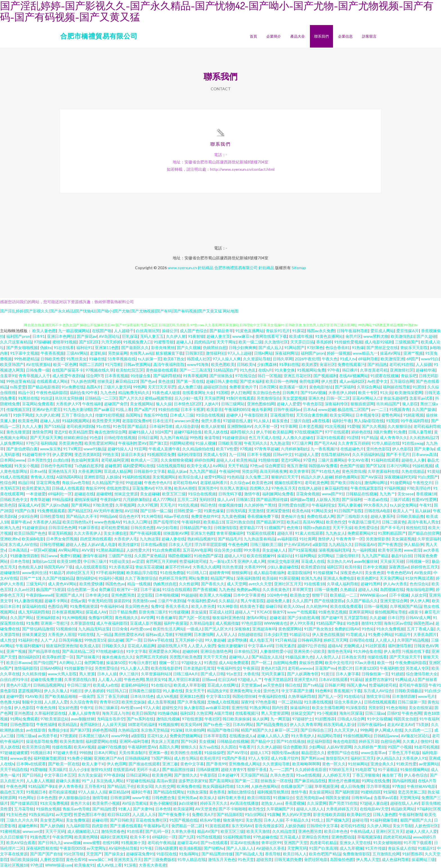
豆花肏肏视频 (308, 494)
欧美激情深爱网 (408, 393)
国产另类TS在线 (343, 803)
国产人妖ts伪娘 (55, 505)
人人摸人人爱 (56, 702)
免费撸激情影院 (356, 854)
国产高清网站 (220, 781)
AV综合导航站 (135, 803)
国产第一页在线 (190, 381)
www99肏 (120, 736)
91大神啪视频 (74, 618)
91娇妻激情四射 (24, 556)
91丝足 (47, 398)
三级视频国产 (407, 342)
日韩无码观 (236, 511)
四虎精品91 (204, 342)
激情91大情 (371, 623)
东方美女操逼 (89, 775)
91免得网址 (189, 854)
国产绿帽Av (214, 848)
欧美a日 (293, 522)
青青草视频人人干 (34, 376)
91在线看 (135, 831)
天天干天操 (342, 528)
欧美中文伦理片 (339, 663)
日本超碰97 (228, 775)
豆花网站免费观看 (38, 404)
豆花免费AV (143, 488)
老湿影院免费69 (136, 421)
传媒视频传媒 (230, 505)
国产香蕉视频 (204, 589)
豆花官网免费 (48, 483)
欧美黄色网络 (86, 837)
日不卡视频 (399, 595)
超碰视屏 (112, 466)
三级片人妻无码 (117, 387)
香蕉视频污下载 (347, 691)
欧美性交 (256, 809)
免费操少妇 (58, 730)
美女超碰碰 (150, 494)
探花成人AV (29, 505)
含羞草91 (8, 376)
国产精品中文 (262, 741)
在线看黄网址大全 (198, 393)
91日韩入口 (197, 573)
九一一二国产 (281, 769)
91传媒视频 (179, 612)
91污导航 (113, 364)
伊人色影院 (402, 449)
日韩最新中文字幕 (149, 471)
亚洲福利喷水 (48, 618)
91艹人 (88, 781)
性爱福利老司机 (193, 561)
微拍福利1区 (29, 657)
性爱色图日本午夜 (89, 814)
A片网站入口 (71, 663)
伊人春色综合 (416, 775)
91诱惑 (210, 663)
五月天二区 (187, 499)
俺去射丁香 (392, 775)
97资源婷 (68, 736)
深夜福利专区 (336, 404)
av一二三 (379, 409)
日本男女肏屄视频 (62, 539)
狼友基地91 (233, 820)
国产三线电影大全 (352, 516)
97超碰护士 (302, 719)
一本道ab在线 (376, 499)
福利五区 (335, 567)
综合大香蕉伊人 (348, 702)
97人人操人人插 (92, 792)
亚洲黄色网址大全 (245, 691)
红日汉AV (227, 679)
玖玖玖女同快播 (69, 398)
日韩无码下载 (230, 494)
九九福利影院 (78, 826)
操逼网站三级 (423, 859)
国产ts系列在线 (140, 719)
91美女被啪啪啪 (387, 843)
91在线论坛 (161, 685)
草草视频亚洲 (326, 786)
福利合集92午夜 (84, 393)
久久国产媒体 (424, 409)
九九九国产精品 (203, 471)
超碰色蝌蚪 (28, 826)
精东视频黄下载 (169, 353)
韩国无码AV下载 (58, 567)
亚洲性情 (239, 708)
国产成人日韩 (212, 674)
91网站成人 (405, 679)
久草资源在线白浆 (80, 679)
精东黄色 (280, 421)
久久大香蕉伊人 (87, 533)
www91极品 (94, 449)
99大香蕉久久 (375, 505)
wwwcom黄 (33, 831)
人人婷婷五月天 (336, 775)
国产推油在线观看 (144, 764)
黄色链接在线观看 (161, 370)
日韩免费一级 (38, 370)
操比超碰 (115, 640)
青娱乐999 (95, 488)
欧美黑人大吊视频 (215, 595)
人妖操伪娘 (294, 826)
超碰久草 (285, 533)
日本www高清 (424, 454)
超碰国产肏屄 (116, 404)
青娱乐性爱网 (311, 663)
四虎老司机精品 (397, 837)
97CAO (264, 612)
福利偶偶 (48, 443)
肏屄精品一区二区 (187, 826)
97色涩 (37, 865)
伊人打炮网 (240, 393)
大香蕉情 (251, 674)
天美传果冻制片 (132, 753)
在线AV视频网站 (354, 376)
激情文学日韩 (378, 696)
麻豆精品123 (127, 381)
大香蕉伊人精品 (46, 522)
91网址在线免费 (376, 781)
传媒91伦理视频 (109, 415)
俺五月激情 (296, 466)
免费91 (157, 606)
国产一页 (133, 640)
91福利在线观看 (385, 460)
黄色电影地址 (321, 387)
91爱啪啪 (38, 769)
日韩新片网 (334, 685)
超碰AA (334, 646)
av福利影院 (287, 539)
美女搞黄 (199, 612)
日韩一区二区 (338, 398)
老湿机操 (98, 353)
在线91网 (111, 843)
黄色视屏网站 (290, 629)
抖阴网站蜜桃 (181, 443)
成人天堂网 (237, 584)
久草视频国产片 (280, 809)
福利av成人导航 (159, 634)
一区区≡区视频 (43, 550)
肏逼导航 (212, 438)
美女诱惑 (253, 820)
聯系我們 (321, 36)
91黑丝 (419, 387)
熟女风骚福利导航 (218, 786)
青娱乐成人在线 (402, 848)
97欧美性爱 (103, 505)
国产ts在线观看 (214, 843)
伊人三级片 (129, 674)
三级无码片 (36, 584)
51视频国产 (274, 528)
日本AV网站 (243, 724)
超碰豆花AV (188, 843)
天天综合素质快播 (312, 415)
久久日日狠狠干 (14, 837)
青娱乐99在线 (156, 415)
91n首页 (234, 674)
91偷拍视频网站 (357, 736)
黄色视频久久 (127, 618)
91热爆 (358, 348)
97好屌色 (315, 348)
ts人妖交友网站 (403, 505)
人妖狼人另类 (328, 499)
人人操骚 (424, 364)
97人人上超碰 (240, 353)
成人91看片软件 (285, 758)
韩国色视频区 (180, 556)
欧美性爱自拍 (313, 567)
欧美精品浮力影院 (142, 573)
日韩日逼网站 (138, 775)
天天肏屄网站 (391, 578)
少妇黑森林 (267, 364)
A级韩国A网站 (69, 477)
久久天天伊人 (346, 730)
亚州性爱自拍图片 (294, 505)
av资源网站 (429, 764)
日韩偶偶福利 (137, 758)
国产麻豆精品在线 (310, 781)
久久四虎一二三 (418, 730)
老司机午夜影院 (413, 685)
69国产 (413, 359)
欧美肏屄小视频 (106, 803)
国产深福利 (345, 387)
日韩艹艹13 (30, 578)
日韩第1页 (245, 499)
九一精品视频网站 (74, 331)
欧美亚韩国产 (12, 364)
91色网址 (26, 798)
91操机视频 (422, 466)
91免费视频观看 (51, 511)
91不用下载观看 (418, 843)
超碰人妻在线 (173, 539)
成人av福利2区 (352, 381)
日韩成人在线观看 (67, 488)
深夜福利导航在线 (42, 848)
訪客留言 (369, 36)
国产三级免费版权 (159, 859)
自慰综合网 (390, 741)
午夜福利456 (111, 606)
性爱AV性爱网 (424, 499)
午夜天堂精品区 (278, 679)
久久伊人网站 (379, 826)
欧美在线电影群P (166, 668)
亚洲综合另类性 (315, 837)
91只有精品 (285, 640)
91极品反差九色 (299, 657)
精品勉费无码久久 (134, 393)
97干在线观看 (337, 432)
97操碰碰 (42, 342)
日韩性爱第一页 (188, 511)
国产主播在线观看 (125, 826)
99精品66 (108, 516)
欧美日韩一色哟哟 (281, 381)
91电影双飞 (365, 769)
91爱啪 (353, 426)
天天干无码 (55, 831)
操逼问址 (285, 556)
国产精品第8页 (229, 814)
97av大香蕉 (365, 663)
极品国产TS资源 (50, 589)
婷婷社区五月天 (80, 573)
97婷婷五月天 (341, 769)
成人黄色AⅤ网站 (62, 584)
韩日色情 (208, 505)
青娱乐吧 (409, 376)
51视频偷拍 (66, 629)
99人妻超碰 (215, 640)
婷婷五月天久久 (214, 803)
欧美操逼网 (183, 809)
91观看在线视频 (384, 376)
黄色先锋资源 (18, 432)
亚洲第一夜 (158, 753)
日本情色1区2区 (188, 404)
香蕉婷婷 (324, 342)
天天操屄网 (214, 398)
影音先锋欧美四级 (329, 814)
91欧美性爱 (406, 764)
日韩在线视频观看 (380, 702)
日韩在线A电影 (377, 511)
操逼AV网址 (391, 353)
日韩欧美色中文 (14, 499)
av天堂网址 (96, 848)
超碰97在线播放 (111, 747)
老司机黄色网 (316, 483)
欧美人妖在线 (216, 432)
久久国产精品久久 (362, 601)
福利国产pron (18, 336)
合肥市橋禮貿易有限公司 (99, 36)
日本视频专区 (367, 415)
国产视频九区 (338, 820)
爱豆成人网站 (382, 331)
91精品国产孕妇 (330, 623)
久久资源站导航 (257, 359)
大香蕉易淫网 (90, 471)
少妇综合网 (28, 516)
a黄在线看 (321, 421)
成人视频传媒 (227, 623)
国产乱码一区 (157, 831)
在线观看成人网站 (52, 381)
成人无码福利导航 (34, 612)
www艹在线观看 (302, 612)
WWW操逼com (373, 595)
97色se (256, 466)
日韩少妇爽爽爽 (242, 348)
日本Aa (310, 409)
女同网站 (325, 556)
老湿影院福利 (299, 573)
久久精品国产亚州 (107, 483)
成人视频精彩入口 (83, 831)
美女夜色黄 (375, 573)
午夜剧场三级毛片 (364, 522)
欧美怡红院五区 (130, 370)
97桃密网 (183, 634)
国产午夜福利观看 (145, 533)
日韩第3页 (194, 353)
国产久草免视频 (191, 702)
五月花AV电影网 (197, 550)
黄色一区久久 (334, 764)
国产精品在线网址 (169, 792)
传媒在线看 (377, 657)
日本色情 (163, 809)
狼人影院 (410, 404)
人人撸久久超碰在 (298, 438)
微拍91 (427, 741)
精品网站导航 (329, 736)
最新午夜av (21, 522)
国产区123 (375, 466)
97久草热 (164, 488)
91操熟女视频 (48, 809)
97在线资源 (192, 719)
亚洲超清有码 (264, 629)
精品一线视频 (139, 584)
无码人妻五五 (152, 336)
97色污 (32, 443)
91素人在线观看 (309, 533)
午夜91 (426, 505)
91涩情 (353, 438)
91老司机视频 (426, 747)
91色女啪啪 (396, 708)
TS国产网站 (161, 758)
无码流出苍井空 (111, 719)
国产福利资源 (346, 792)
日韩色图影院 (22, 724)
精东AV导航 (210, 820)
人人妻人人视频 (40, 781)
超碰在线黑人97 (171, 646)
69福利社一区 (60, 494)
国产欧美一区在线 (64, 764)
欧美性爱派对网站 (100, 443)
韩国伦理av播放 (285, 753)
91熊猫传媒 (268, 460)
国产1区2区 (89, 342)
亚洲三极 (170, 764)
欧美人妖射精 (213, 426)
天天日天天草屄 (161, 387)
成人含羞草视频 (161, 702)
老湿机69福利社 (135, 685)
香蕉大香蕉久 (177, 606)
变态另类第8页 (87, 454)
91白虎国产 (428, 477)
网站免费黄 (198, 578)
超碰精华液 (426, 370)
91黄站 (433, 471)
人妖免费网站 (12, 443)
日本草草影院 (215, 736)
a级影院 (319, 544)
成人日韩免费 (352, 786)
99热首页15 (95, 640)
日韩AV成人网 (418, 618)
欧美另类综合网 (36, 747)
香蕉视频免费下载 (263, 516)
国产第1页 (158, 443)
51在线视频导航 (170, 466)
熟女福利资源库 (85, 460)
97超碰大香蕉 (65, 753)
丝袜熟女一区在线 (276, 781)
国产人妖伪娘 (52, 826)
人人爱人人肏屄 (201, 646)
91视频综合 (283, 798)
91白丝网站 (255, 814)
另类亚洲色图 (70, 443)
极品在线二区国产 (353, 409)
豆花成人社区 (221, 612)
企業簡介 (274, 36)
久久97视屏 (147, 505)
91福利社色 (28, 640)
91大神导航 (151, 516)
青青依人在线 (42, 477)
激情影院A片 (337, 758)
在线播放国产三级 (296, 786)
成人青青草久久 (393, 438)
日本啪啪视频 (167, 595)
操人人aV (225, 499)
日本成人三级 (182, 415)
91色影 (96, 438)
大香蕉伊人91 (414, 758)
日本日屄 (395, 618)
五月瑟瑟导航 (355, 618)
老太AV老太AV (400, 724)
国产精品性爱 (104, 809)
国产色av (148, 381)
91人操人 (262, 421)
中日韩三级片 (95, 561)
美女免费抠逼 (78, 820)
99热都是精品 (26, 359)
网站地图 (231, 311)
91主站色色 (16, 814)
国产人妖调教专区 (303, 674)
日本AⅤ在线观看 (333, 679)
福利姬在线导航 (397, 387)
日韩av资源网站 (137, 364)
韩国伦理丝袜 (244, 696)
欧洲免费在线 (188, 786)
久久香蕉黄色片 (276, 589)
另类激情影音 (377, 539)
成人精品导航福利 (269, 573)
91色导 (119, 426)
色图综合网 (58, 606)
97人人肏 (151, 708)
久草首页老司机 (374, 370)
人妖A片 (211, 404)
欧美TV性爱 (227, 449)
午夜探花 (251, 668)
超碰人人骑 (368, 589)
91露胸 (273, 814)
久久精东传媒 (34, 674)
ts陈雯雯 (18, 387)
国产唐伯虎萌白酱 (22, 449)
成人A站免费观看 (234, 663)
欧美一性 (385, 663)
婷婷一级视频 (339, 353)
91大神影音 (227, 606)
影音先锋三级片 (152, 612)
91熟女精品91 (41, 814)
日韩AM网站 (51, 668)
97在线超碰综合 (110, 651)
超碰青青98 (219, 573)
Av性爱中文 (377, 381)
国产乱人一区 (330, 696)
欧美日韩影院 (259, 798)
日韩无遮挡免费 (288, 859)
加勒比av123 (43, 561)
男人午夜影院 (252, 601)
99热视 (196, 438)
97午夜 (334, 370)
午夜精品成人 (362, 831)
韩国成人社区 (199, 359)
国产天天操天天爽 (46, 438)
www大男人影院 (62, 674)
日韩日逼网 (148, 438)
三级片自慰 (300, 421)
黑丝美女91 (156, 679)
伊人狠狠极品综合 (74, 798)
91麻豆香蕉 (88, 528)
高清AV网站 (313, 522)
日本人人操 (273, 820)
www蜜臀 (92, 843)
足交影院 (145, 595)
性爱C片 (345, 668)
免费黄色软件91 (205, 516)
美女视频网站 (142, 404)
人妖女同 (419, 595)
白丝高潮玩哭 (148, 331)
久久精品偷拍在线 (198, 449)
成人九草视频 (351, 848)
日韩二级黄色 (393, 522)
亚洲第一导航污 (54, 623)
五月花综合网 (402, 381)
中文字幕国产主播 (297, 691)
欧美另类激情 (71, 741)
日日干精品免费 (123, 612)
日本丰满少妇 (97, 595)
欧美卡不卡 (140, 837)
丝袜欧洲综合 (75, 438)
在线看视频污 (247, 713)
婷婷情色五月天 (424, 567)
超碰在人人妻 (413, 460)
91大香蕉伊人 (303, 736)
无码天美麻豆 (273, 674)
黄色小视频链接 (163, 803)
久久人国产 (302, 601)
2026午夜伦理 (307, 359)
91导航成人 (356, 634)
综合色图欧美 (294, 747)
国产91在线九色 (325, 471)
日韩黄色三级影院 (145, 691)
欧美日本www (19, 663)
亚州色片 (271, 691)
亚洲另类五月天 (128, 859)
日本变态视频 (310, 426)
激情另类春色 (113, 831)
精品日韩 (26, 483)
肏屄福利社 (90, 724)
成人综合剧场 (187, 426)
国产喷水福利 (251, 381)
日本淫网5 (268, 387)
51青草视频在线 (121, 359)
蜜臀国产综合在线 (343, 753)
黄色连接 (166, 381)
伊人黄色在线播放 (328, 634)
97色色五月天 (283, 488)
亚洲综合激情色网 (216, 651)
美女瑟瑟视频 (294, 398)
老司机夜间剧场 (80, 426)
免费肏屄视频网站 (185, 736)
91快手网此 (23, 415)
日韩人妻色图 (384, 814)
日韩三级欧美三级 (266, 544)
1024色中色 (277, 595)
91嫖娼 (397, 674)
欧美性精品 (246, 460)
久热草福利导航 (302, 696)
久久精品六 (228, 601)
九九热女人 (335, 533)
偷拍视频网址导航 (390, 612)
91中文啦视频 (379, 719)
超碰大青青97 (233, 769)
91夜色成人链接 (166, 393)
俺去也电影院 (345, 741)
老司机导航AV (185, 483)
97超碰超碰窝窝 (14, 753)
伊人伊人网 (420, 601)
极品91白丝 (401, 556)
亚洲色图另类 (310, 831)
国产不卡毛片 (398, 454)
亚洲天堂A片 (305, 679)
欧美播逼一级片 (293, 387)
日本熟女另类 (353, 657)
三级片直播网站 (332, 460)
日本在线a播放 (153, 544)
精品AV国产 (208, 831)
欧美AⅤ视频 (84, 747)
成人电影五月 (261, 640)
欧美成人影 (89, 646)
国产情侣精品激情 (38, 629)
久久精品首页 (284, 831)
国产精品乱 (137, 426)
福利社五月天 (362, 758)
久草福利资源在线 (50, 713)
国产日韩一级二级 (156, 511)
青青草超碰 (40, 499)
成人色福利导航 (395, 859)
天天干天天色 (215, 657)
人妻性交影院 (52, 859)
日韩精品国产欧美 (195, 528)
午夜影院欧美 (256, 415)
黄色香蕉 (217, 792)
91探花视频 (289, 578)
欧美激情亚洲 (392, 359)
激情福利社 (215, 353)
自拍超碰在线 (249, 634)
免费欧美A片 (203, 814)
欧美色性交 (336, 522)
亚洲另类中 (208, 488)
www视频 (72, 843)
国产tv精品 (313, 685)
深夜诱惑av (399, 567)
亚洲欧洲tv (10, 539)
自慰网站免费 (285, 663)
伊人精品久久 (388, 758)
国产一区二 (261, 663)
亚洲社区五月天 (288, 584)
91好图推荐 (325, 719)
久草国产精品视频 (413, 640)
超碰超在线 (84, 494)
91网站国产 (294, 348)
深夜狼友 (242, 629)
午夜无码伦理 (100, 601)
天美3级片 (57, 769)
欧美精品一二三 (344, 595)
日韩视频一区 (418, 561)
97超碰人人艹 (250, 679)
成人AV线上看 (109, 865)
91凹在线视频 (208, 837)
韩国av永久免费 (321, 331)
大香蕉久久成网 (206, 567)
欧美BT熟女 (174, 359)
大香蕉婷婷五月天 (342, 809)
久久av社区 (24, 589)
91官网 (140, 449)
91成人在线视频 (14, 477)
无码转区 (207, 499)
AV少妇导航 (167, 528)
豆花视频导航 (282, 415)
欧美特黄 (353, 567)
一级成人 (194, 629)
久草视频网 (125, 505)
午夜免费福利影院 (411, 663)
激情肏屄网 (42, 432)
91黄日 (327, 674)
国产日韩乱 (32, 775)
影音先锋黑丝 (163, 348)
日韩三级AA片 (186, 674)
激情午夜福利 (94, 556)
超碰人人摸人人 (310, 809)
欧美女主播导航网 (328, 708)
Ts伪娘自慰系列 (88, 466)
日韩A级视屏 (207, 769)
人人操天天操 (114, 724)
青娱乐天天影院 (414, 348)
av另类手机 (48, 736)
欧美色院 (8, 505)
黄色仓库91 (76, 859)
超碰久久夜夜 (67, 781)
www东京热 (50, 449)
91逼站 (356, 679)
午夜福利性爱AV (133, 443)
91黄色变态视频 (332, 612)
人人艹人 (48, 640)
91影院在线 (166, 854)
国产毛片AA (325, 443)
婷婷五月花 (368, 741)
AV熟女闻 (423, 573)
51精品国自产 (225, 370)
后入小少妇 (78, 769)
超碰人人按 (50, 421)
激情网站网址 (376, 483)
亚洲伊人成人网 (251, 561)
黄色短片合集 (293, 516)
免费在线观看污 (351, 364)
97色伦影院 (251, 623)
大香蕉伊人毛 (125, 539)
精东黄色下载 (251, 606)
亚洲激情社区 (402, 370)
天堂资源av (251, 685)
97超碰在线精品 (140, 781)
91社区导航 (74, 854)
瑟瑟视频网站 (30, 691)
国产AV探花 (371, 477)
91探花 (298, 331)
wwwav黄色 (21, 758)
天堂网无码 (409, 798)
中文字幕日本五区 (60, 775)
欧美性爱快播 (91, 584)
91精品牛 (403, 634)
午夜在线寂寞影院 (366, 488)
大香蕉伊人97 (68, 404)
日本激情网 (204, 634)
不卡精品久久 (297, 820)
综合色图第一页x (82, 589)
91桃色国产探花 (208, 556)
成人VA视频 (167, 696)
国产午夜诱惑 (390, 544)
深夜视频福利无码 (400, 477)
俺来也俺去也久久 (118, 657)
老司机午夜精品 (161, 843)
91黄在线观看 (217, 826)
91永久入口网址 (137, 522)
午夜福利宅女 (323, 505)
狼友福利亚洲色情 (228, 618)
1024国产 (163, 432)
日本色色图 (46, 798)
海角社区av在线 (397, 623)
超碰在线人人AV (405, 803)
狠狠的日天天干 (285, 477)
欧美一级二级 (250, 342)
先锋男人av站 (141, 353)
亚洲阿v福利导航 (134, 741)
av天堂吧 (64, 814)
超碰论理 (100, 820)
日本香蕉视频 (116, 376)
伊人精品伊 (413, 544)
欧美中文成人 (199, 466)
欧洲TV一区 (127, 589)
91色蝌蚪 (323, 691)
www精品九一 (365, 353)
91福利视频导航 (384, 820)
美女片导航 (402, 826)
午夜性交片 (422, 483)
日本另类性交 (39, 460)
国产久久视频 (189, 348)
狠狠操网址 (241, 573)
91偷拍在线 (168, 409)
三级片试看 (400, 499)
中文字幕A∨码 (260, 646)
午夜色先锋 (46, 708)
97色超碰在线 (265, 837)
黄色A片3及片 (273, 668)
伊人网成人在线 (388, 730)
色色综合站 (419, 584)
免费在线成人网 (321, 516)
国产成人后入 (270, 348)
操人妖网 (260, 719)
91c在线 (103, 426)
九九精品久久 (340, 544)
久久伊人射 (176, 336)
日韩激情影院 (225, 528)
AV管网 (147, 618)
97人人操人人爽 (227, 359)
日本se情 (38, 471)
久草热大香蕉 (183, 831)
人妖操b (113, 477)
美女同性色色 (137, 606)
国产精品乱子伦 (121, 786)
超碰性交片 (172, 708)
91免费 (400, 432)
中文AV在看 (358, 460)
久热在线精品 (413, 471)
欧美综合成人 (190, 477)
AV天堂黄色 (206, 809)
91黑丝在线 (28, 398)
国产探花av (87, 336)
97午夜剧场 (114, 775)
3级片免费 (382, 432)
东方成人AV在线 (23, 544)
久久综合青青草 (84, 702)
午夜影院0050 (72, 848)
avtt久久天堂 (260, 584)
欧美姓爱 (309, 364)
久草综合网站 (369, 387)
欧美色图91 (367, 578)
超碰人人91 (234, 556)
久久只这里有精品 (16, 342)
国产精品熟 (377, 364)
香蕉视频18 (426, 494)
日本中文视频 (375, 567)
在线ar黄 (78, 601)
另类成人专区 (215, 454)
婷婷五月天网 (335, 640)
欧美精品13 (213, 522)
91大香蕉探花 (121, 567)
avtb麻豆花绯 (217, 708)
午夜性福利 (92, 404)
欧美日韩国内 (143, 713)
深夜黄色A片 (351, 573)
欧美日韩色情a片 (77, 522)
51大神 (242, 786)
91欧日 (76, 691)
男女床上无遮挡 (165, 741)
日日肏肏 (120, 629)
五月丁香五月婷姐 (112, 696)
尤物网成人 (353, 646)
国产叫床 (189, 741)
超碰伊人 (234, 415)
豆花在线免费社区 (151, 820)
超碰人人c (225, 460)
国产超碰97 (331, 618)
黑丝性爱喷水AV (129, 634)
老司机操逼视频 (62, 792)
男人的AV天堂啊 (296, 814)
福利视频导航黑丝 (49, 758)
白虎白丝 (61, 460)
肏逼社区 (327, 364)
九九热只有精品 (174, 438)
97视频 (246, 449)
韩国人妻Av (357, 685)
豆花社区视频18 (14, 865)
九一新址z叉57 (222, 561)
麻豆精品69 (119, 792)
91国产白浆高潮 (323, 848)
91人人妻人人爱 (134, 668)
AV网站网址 (69, 550)
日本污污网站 (398, 466)
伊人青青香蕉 (70, 786)
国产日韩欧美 (121, 820)
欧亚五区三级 (174, 494)
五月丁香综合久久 (77, 415)
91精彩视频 (413, 415)
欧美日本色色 (336, 831)
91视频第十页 (133, 843)
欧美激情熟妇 (402, 336)
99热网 (139, 387)
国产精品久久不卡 (82, 516)
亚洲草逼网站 (361, 612)
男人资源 (87, 674)
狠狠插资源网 (362, 404)
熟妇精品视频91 (201, 539)
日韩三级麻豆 (106, 708)
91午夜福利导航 (415, 421)
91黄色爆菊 (214, 511)
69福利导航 (368, 359)
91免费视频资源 (84, 606)
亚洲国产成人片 (69, 595)
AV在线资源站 (38, 364)
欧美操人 (207, 798)
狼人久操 (164, 404)
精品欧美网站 (403, 809)
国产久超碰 (426, 336)
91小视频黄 (327, 713)
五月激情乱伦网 (386, 854)
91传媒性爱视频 (348, 342)
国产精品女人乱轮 (267, 657)
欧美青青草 (299, 471)
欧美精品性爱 (80, 432)
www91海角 (198, 364)
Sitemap (299, 268)
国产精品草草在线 (44, 651)
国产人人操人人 (240, 848)
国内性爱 (280, 708)
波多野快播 (237, 640)
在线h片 (265, 370)
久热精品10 (128, 730)
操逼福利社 (300, 708)
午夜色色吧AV (399, 573)
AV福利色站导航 (123, 848)
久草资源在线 (82, 623)
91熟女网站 (260, 708)
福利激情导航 (400, 646)
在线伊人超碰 (310, 488)
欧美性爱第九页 (36, 488)
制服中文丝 (32, 702)
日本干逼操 (150, 589)
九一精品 (104, 634)
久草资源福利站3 (156, 674)
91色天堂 (246, 859)
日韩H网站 (263, 353)
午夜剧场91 (110, 499)
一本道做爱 (36, 494)
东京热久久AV (339, 561)
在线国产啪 (102, 331)
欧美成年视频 (301, 336)
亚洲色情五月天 (62, 471)
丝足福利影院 (319, 741)
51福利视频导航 (237, 837)
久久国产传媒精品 (58, 578)
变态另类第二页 (411, 792)
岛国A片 (94, 387)
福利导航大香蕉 (231, 798)
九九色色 (108, 393)
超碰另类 (264, 859)
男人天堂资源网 (275, 713)
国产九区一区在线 (194, 618)
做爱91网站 (214, 477)
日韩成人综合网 (351, 719)
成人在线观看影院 (91, 567)
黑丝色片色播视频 (344, 781)
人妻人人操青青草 (84, 713)
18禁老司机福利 (142, 724)
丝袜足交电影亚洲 (283, 561)
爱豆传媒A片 (408, 331)
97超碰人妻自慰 (374, 803)
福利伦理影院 (189, 454)
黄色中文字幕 (192, 764)
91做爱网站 (400, 483)
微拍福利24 (86, 578)
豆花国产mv (325, 668)
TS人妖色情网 (83, 381)
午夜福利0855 (237, 409)
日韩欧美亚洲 (230, 443)
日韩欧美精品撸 (410, 516)
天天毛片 (168, 505)
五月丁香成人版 (420, 629)
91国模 (222, 393)
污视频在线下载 (415, 651)
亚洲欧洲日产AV (108, 758)
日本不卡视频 (259, 454)
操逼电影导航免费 (42, 741)
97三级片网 (302, 443)
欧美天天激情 (258, 831)
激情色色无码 (339, 651)
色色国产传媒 (352, 466)
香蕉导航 (273, 854)
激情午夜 (252, 494)
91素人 (124, 809)
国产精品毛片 (229, 539)
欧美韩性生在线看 (186, 753)
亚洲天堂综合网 (394, 601)
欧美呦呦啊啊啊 (306, 764)
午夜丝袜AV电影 (421, 786)
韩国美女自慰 (405, 719)
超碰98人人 (239, 657)
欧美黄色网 (28, 421)
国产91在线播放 (291, 741)
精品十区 (26, 393)
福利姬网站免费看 (278, 494)
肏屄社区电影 (316, 859)
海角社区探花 (351, 713)
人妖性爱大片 (138, 550)
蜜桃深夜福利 (86, 499)
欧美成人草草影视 (189, 685)
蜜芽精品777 (251, 528)
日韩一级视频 (376, 606)
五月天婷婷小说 (189, 640)
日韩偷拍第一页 (375, 674)
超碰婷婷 (190, 651)
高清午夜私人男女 (423, 522)
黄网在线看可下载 (271, 336)
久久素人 (410, 741)
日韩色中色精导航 (56, 466)
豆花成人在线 (313, 561)
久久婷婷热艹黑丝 (260, 505)
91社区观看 (375, 646)
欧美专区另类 (390, 550)
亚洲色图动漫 (343, 837)
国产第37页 (80, 730)
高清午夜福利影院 (169, 364)
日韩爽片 (290, 393)
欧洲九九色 (10, 528)
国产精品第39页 (270, 522)
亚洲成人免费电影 (339, 578)
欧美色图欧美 (223, 364)
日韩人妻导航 (420, 432)
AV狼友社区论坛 (415, 736)
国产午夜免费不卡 (174, 814)
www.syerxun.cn (182, 268)
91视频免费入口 (137, 342)
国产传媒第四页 (24, 803)
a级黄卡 (415, 612)
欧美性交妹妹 (133, 702)
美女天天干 (195, 691)
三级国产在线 (120, 556)
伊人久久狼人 (56, 691)
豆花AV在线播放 (245, 843)
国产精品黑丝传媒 (272, 499)
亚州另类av (187, 798)
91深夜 (130, 865)
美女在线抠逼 (420, 708)
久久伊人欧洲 (47, 415)
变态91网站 (291, 460)
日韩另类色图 (142, 528)
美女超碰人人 (274, 550)
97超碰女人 (192, 663)
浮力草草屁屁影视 (210, 544)
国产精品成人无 (249, 854)
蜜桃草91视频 (64, 342)
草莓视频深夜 (369, 837)
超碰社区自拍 (215, 387)
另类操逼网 (118, 353)
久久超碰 (377, 618)
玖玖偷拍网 (195, 730)
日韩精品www (386, 736)
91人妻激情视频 (28, 601)
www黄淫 (412, 550)
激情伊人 (326, 539)
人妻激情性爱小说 (276, 651)
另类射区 (376, 708)
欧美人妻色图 (44, 331)
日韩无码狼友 (70, 640)
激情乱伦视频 (168, 719)
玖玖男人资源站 (233, 488)
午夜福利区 (191, 522)
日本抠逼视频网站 (67, 612)
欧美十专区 (368, 393)
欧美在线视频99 (261, 556)
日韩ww (209, 679)
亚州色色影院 (378, 449)
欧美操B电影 (33, 539)
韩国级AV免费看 (323, 466)
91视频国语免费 (161, 454)
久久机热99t (317, 606)
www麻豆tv (243, 336)
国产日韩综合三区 (316, 730)
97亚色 (309, 460)
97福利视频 (394, 488)
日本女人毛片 (180, 544)
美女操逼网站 (321, 792)
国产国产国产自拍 (46, 854)
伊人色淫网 (116, 764)
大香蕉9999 (255, 567)
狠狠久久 (189, 747)
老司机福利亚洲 (115, 460)
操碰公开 (170, 331)
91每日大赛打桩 (143, 663)
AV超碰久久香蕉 (270, 848)
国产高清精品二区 (78, 651)
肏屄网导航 (94, 663)
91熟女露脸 (197, 792)
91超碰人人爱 (307, 454)
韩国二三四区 (91, 364)
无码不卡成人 (148, 769)
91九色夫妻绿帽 (77, 409)
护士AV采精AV (297, 544)
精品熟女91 (217, 691)
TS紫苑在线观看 (260, 533)
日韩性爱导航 (52, 516)
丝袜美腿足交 (34, 634)
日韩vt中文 (283, 454)
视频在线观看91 (288, 483)
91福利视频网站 (76, 421)
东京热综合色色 (266, 393)
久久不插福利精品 (368, 454)
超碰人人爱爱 (289, 404)
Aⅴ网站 (219, 466)
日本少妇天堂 (275, 634)
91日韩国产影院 (348, 511)
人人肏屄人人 (327, 657)
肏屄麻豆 (107, 589)
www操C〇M (100, 859)
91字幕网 (288, 426)
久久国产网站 (22, 618)
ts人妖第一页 (149, 359)
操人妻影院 (193, 708)
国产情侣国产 (45, 663)
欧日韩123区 (119, 814)
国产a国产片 (145, 409)
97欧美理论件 (419, 488)
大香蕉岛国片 (425, 634)
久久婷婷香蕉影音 (311, 769)
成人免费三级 (189, 387)
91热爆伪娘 (168, 713)
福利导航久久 (242, 432)
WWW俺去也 (276, 623)
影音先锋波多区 (269, 826)
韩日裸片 (350, 370)
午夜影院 (208, 775)
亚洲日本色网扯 (61, 336)
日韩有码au (361, 798)
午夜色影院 (312, 404)
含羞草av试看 (421, 398)
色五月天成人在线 (264, 438)
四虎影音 (100, 826)
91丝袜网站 (358, 764)
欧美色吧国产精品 (325, 854)
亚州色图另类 (123, 595)
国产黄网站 (81, 505)
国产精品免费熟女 (272, 724)
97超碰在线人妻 (237, 421)
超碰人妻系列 (382, 516)
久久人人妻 (32, 426)
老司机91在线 (401, 364)
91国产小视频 (400, 747)
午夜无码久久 (256, 443)
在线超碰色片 (352, 449)
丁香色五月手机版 (404, 753)
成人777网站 (164, 499)
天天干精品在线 (14, 769)
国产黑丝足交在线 (382, 348)
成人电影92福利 (379, 342)
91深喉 (389, 792)
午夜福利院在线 (272, 696)
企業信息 (345, 36)
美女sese (406, 494)
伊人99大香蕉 (302, 623)
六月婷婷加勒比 (294, 449)
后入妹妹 (423, 511)
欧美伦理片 (210, 758)
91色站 (368, 629)
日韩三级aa (375, 713)
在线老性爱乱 (118, 488)
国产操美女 (114, 854)
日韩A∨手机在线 (158, 640)
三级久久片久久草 (22, 820)
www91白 (430, 359)
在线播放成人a (242, 736)
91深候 (177, 730)
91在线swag (413, 443)
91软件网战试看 (419, 578)
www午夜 (141, 798)
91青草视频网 (195, 376)
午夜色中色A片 (157, 483)
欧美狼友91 (84, 865)
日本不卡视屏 (192, 409)
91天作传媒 (375, 848)
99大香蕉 (252, 550)
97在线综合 (245, 376)
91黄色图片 (40, 837)
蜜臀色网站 (391, 415)
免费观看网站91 (361, 533)
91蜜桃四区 (371, 792)
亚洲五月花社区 (297, 376)
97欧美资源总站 (55, 719)
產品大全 (298, 36)
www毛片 (427, 696)
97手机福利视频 (110, 573)
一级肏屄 (86, 696)
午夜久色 (330, 359)
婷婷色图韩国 (104, 730)
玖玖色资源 (232, 567)
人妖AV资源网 (339, 747)
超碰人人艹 (245, 612)
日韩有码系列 (309, 640)
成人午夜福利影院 (112, 623)
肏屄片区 (353, 336)
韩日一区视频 (269, 376)
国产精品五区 (79, 511)
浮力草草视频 (378, 786)
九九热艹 (387, 494)
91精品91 (426, 848)
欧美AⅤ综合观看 (21, 843)
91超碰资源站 (234, 438)
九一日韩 (237, 454)
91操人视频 (206, 443)
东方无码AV (242, 826)
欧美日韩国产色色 (30, 533)
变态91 (60, 432)
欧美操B (269, 578)
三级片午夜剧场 (171, 601)
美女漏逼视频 (403, 539)
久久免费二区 (257, 477)
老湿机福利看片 (214, 483)
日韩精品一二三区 (101, 398)
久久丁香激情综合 (141, 578)
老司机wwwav (300, 668)
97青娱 (398, 786)
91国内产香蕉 (234, 758)
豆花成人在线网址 (223, 685)
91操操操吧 (214, 753)
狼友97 (279, 612)
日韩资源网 (120, 798)
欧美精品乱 (68, 724)
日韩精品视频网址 (49, 685)
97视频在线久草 (100, 370)
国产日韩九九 (49, 843)
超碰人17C (260, 753)
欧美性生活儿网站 (168, 629)
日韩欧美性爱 (52, 359)
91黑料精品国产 (392, 533)
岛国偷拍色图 (342, 859)
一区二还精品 (290, 702)
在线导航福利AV (335, 454)
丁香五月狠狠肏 (366, 775)
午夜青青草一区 (350, 539)
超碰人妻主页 (218, 336)
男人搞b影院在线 (369, 421)
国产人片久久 (130, 398)
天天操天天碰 (392, 561)
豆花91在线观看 (330, 438)
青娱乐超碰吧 (395, 398)
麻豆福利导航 (336, 488)
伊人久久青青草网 (305, 724)
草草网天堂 (302, 589)
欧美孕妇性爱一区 (58, 657)
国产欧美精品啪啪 (60, 696)
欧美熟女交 (300, 595)
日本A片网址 (105, 753)
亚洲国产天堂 (296, 843)
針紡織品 (206, 268)
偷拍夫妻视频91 (231, 646)
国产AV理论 (237, 753)
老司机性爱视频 (114, 528)
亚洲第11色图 (107, 348)
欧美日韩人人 (295, 854)
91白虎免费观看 (166, 550)
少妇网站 (316, 747)
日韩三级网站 (233, 404)
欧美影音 (214, 409)
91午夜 (146, 848)
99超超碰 (134, 483)
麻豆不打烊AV (178, 567)
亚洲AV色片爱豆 (47, 409)
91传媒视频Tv (325, 573)
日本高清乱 (18, 550)
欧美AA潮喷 (185, 488)
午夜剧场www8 (40, 595)
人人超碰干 (124, 331)
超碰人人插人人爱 (273, 736)
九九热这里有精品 (259, 539)
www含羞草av (373, 753)
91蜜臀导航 (164, 342)
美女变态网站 (52, 820)
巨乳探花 (130, 336)
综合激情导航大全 (422, 674)
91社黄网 (307, 539)
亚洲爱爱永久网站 (164, 651)
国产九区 (186, 837)
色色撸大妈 (10, 702)
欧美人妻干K (93, 764)
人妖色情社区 (426, 826)
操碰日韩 (273, 606)
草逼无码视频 (60, 533)
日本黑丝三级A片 (94, 736)
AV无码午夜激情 (108, 511)
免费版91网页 (100, 618)
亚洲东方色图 (202, 533)
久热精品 (348, 589)
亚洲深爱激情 (278, 511)
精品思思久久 (313, 753)
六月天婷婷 (111, 342)
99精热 (85, 753)
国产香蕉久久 (213, 584)
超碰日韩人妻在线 (222, 381)
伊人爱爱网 (62, 454)
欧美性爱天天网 (106, 421)
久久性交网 (165, 786)
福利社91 (84, 348)
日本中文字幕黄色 (249, 595)
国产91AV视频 (313, 393)
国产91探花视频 (302, 550)
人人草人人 (226, 634)
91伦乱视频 (188, 505)
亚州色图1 (23, 713)
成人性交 (8, 640)
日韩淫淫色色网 (62, 528)
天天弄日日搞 (302, 342)
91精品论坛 (300, 634)
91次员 (386, 393)
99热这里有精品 (20, 381)
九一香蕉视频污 (324, 449)
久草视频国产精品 (406, 606)
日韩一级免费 (326, 589)
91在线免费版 (172, 573)
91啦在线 (86, 634)
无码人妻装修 (349, 505)
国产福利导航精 (167, 376)
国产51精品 (54, 426)
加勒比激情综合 (241, 792)
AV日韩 (131, 511)
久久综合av (240, 483)
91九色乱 (248, 370)
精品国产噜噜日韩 (223, 730)
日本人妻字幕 (347, 674)
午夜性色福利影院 (52, 393)
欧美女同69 (191, 724)
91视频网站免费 (311, 370)
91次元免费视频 (54, 803)
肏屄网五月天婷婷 (161, 561)
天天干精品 (238, 466)
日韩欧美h (246, 364)
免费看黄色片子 (243, 387)
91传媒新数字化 (78, 668)
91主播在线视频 (318, 702)
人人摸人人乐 (144, 814)
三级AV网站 (77, 353)
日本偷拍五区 (246, 651)
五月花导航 (24, 809)
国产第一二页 (246, 781)
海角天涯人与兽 (116, 713)
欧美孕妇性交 (359, 814)
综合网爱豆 (274, 466)
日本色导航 (20, 561)
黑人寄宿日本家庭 (184, 679)
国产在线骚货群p (329, 601)
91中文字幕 (136, 651)
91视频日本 (40, 753)
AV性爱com (140, 629)
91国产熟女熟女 (318, 629)
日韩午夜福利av (287, 409)
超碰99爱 (14, 696)
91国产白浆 (25, 511)
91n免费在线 (73, 387)
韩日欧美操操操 (236, 719)
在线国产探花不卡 (67, 370)
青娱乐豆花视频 (149, 567)
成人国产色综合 (193, 331)
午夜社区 (212, 719)
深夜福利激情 (248, 578)
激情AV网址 (257, 618)
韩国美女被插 (337, 798)
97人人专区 (258, 758)
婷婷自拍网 (204, 460)
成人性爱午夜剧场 (68, 376)
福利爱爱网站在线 (138, 466)
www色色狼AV (107, 522)
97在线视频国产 (309, 432)
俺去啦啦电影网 (420, 589)
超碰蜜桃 (104, 494)
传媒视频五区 (18, 409)
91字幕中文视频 (24, 353)
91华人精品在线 (386, 443)
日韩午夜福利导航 (352, 331)
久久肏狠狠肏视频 (176, 460)
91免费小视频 (79, 758)
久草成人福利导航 (343, 584)
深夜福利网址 (287, 353)
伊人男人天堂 (368, 859)
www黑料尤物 (376, 336)
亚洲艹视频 (413, 353)
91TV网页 (72, 449)
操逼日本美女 (133, 454)
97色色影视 (265, 702)
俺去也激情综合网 (110, 432)
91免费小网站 (380, 634)
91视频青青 (399, 409)
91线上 (318, 820)
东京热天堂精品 (154, 730)
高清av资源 (166, 781)
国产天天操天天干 (405, 657)
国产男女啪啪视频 (22, 348)
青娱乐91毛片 (278, 331)
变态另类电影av (309, 798)
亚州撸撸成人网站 (244, 764)
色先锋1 (294, 528)
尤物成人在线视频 (223, 702)
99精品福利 (62, 499)
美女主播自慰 (115, 533)
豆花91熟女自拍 (240, 522)
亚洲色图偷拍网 (261, 404)
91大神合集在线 (367, 651)
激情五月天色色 (222, 859)
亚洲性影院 (94, 477)
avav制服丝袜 (366, 561)
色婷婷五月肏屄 (172, 578)
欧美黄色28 (262, 483)
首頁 (253, 36)
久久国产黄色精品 (150, 556)
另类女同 (249, 471)
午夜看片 (247, 747)
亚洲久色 (316, 398)
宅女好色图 (68, 708)
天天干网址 (226, 342)
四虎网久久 (259, 488)
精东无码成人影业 (339, 724)
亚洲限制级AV (239, 426)
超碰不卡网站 (56, 601)
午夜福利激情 (410, 814)
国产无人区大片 (218, 629)
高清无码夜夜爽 (273, 471)
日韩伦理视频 (51, 544)
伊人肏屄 (391, 651)
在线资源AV (124, 769)
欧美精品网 (282, 432)
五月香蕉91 (94, 786)
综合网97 (94, 376)
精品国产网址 (222, 578)
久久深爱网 (317, 803)
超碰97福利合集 (188, 432)
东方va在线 (209, 747)
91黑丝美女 (76, 359)
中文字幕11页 (218, 696)
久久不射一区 (266, 426)
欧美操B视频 (190, 848)
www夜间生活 (34, 573)
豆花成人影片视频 (146, 623)
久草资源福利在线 (383, 471)
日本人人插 (107, 674)
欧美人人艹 (403, 511)
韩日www (49, 556)
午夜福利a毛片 (156, 826)
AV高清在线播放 (244, 803)
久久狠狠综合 (399, 426)
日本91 (39, 336)
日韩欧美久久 (113, 646)
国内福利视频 (404, 781)
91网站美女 (321, 511)
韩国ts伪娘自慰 (317, 528)
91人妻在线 (173, 691)
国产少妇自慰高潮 (303, 618)
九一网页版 (280, 719)
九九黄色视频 (233, 516)
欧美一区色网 (65, 364)
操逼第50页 (116, 663)
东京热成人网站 (110, 781)
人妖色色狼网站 (265, 786)
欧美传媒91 (128, 544)
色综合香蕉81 (337, 348)
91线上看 (124, 409)
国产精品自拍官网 (424, 533)
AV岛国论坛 (109, 336)
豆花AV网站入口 (367, 398)
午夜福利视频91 (30, 646)
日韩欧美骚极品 (408, 691)
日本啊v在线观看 (31, 764)
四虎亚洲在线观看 (96, 539)
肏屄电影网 (309, 381)
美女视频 (207, 741)
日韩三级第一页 (411, 702)
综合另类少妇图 (228, 550)
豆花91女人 (157, 736)
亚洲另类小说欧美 (309, 651)
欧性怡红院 (416, 528)
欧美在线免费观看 (346, 606)
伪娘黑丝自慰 (215, 348)
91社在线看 (64, 348)
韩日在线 (293, 685)
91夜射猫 (196, 336)
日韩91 (393, 713)
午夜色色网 (238, 544)
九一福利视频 (364, 550)
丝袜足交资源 (126, 494)
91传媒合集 (141, 376)
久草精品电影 (201, 623)
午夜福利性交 (229, 668)
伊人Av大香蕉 (395, 584)
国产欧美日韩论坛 (346, 483)
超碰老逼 (277, 618)
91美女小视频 (26, 466)
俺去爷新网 (261, 409)
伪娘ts (46, 348)
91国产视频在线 (183, 820)
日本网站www (13, 460)
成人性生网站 (186, 758)
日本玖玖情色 (142, 696)
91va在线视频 (308, 775)
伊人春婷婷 (94, 691)
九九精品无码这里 (94, 629)
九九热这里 (280, 443)
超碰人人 (184, 342)
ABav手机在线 (176, 516)
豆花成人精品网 (118, 471)
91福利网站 (305, 556)
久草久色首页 (282, 775)
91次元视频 (335, 426)
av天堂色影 (273, 685)
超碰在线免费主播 (46, 679)
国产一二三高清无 (195, 370)
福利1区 (187, 713)
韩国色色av (115, 584)
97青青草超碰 (266, 449)
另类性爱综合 (106, 668)
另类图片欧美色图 (185, 657)
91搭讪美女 (119, 561)
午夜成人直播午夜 (164, 449)
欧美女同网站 (341, 415)
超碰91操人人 (140, 432)
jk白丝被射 (188, 803)
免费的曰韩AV (347, 629)
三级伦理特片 (347, 556)
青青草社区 (109, 702)
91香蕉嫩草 (166, 618)
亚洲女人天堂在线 (355, 843)
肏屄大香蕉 (211, 421)
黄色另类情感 (354, 471)
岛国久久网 (169, 747)
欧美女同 (145, 786)
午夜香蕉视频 (52, 353)
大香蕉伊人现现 (62, 634)
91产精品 (369, 438)
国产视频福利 (325, 376)
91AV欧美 (34, 696)
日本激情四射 (404, 696)
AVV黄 (88, 550)
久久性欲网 (189, 584)
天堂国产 (94, 854)
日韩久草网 (283, 359)
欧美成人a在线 (106, 685)
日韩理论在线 (361, 640)
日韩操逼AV (365, 544)
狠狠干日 (320, 595)
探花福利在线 (34, 606)
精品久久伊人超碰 (317, 477)
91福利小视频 (111, 578)
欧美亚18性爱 (69, 561)
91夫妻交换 (285, 370)
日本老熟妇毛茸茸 (199, 668)
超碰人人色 (75, 544)
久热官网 (204, 713)
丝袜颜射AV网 (176, 533)
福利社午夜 (342, 421)
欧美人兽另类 (203, 606)
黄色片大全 (80, 803)
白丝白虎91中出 (14, 679)
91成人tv (348, 359)
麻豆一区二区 (286, 730)
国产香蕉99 (216, 764)
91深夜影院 (356, 708)
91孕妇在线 (289, 364)
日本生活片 (162, 421)
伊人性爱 (329, 381)
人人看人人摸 (110, 679)
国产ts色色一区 (217, 724)
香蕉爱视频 (295, 803)
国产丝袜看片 (88, 657)
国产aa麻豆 (103, 409)
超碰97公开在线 (311, 646)
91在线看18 (314, 584)
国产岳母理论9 (166, 522)
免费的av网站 (248, 589)
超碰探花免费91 (140, 854)
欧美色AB (301, 511)
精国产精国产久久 (256, 730)
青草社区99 (271, 843)
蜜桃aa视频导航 (158, 398)
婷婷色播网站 (346, 477)
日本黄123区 (366, 668)
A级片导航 (224, 713)
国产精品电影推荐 (44, 387)
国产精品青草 (221, 331)
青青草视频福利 (230, 533)
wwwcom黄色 (187, 421)
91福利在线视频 (136, 477)
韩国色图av (423, 623)
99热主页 (111, 454)
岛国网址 (133, 415)
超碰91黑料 (371, 584)
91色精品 (235, 477)
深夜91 (247, 702)
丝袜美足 (105, 381)
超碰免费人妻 (278, 601)
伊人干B (263, 432)
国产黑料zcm (312, 758)
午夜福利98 (229, 471)
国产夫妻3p (424, 449)
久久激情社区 (276, 342)
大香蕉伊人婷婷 (342, 393)
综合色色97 (129, 516)
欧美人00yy (294, 606)
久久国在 (229, 747)
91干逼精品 (388, 769)
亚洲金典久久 (382, 764)
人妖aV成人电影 (102, 544)
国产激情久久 (186, 775)
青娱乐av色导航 (76, 483)
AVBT (5, 415)
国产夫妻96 (143, 809)
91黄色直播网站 (249, 331)
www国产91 (333, 494)
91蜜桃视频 (10, 831)
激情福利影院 (26, 668)
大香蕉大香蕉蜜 (152, 865)
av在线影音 (36, 730)
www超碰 (327, 409)
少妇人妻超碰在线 (283, 567)
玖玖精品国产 (388, 404)
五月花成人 (289, 837)
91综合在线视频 (210, 415)
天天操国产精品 (254, 775)
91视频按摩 (168, 724)
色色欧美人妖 (30, 567)
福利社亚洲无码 (114, 837)
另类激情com (144, 601)
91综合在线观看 (176, 589)
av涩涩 (138, 561)
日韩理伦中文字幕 (322, 826)
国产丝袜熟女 (221, 376)
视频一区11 (169, 663)
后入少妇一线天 (188, 398)
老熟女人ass (272, 803)
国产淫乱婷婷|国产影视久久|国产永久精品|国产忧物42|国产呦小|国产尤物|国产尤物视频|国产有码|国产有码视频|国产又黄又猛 (111, 311)
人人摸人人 (385, 640)
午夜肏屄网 (62, 837)
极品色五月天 (12, 792)
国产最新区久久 (135, 348)
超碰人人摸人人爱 (421, 831)
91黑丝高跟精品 (110, 550)
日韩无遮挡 (285, 646)
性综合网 (8, 483)
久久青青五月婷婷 (354, 443)
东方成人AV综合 (378, 691)
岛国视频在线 (392, 589)
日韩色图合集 (163, 798)
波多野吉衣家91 (379, 679)
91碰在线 (97, 359)
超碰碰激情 (10, 573)
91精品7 (57, 573)
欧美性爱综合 (366, 528)
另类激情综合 (268, 398)
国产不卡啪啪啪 (232, 809)
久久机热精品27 (424, 438)
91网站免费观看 (24, 719)
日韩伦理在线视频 (120, 438)
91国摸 (392, 421)
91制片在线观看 (240, 398)
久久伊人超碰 (269, 747)
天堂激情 (256, 511)
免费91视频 (70, 556)
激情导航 (100, 798)
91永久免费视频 (390, 629)
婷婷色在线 (361, 432)
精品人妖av (177, 471)
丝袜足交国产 (303, 713)
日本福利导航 (161, 426)
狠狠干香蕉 (257, 769)
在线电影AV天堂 (374, 809)
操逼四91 (122, 601)
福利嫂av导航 (302, 499)
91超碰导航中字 (36, 454)
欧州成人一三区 (145, 460)
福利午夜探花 (175, 623)
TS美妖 (422, 724)
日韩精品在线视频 (361, 494)
